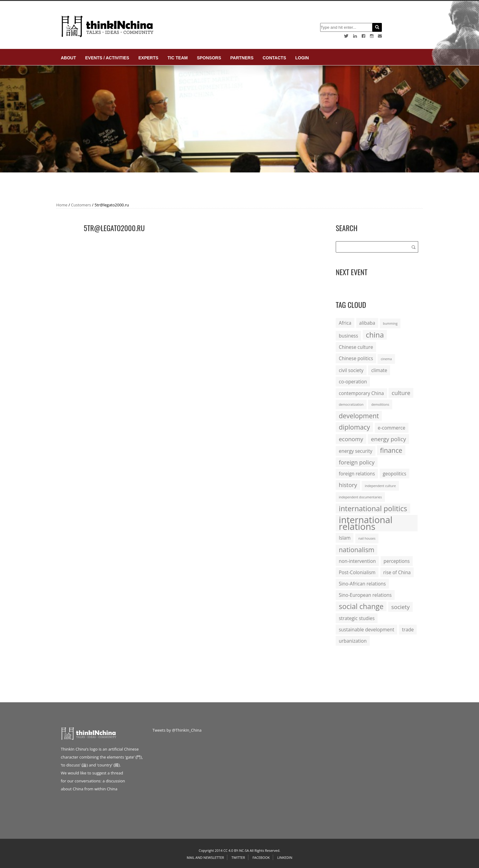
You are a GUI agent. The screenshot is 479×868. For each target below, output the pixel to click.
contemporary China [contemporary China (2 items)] (361, 393)
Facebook (261, 857)
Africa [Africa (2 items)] (345, 323)
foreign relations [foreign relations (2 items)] (357, 474)
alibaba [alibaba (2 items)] (367, 323)
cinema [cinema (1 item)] (386, 359)
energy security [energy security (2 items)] (356, 451)
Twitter (238, 857)
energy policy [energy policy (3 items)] (388, 439)
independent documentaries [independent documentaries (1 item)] (360, 497)
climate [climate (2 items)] (379, 370)
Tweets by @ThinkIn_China (177, 730)
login (302, 58)
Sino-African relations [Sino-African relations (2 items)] (362, 584)
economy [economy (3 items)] (351, 439)
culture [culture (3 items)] (401, 393)
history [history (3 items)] (348, 485)
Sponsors (209, 58)
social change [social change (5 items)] (361, 606)
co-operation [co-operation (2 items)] (353, 382)
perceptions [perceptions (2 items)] (397, 561)
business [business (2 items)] (348, 336)
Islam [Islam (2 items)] (345, 538)
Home (62, 205)
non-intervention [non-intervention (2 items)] (357, 561)
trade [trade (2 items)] (408, 630)
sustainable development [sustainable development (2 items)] (366, 630)
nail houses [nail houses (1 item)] (367, 538)
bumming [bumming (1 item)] (390, 323)
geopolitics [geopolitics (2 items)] (395, 474)
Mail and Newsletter (205, 857)
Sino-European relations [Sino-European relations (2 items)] (365, 595)
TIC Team (177, 58)
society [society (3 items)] (400, 607)
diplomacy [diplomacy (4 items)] (354, 427)
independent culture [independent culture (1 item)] (380, 486)
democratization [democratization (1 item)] (351, 404)
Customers (81, 205)
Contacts (274, 58)
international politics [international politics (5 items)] (373, 508)
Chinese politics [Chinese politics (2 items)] (356, 358)
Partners (242, 58)
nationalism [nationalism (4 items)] (357, 550)
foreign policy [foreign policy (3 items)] (357, 462)
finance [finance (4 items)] (391, 450)
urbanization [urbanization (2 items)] (353, 641)
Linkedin (285, 857)
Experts (148, 58)
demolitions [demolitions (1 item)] (380, 404)
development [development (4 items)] (359, 416)
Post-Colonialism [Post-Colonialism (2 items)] (357, 572)
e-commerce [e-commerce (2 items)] (392, 428)
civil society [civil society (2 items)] (351, 370)
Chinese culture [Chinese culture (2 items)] (356, 347)
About (68, 58)
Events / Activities (107, 58)
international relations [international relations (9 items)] (366, 523)
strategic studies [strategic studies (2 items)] (357, 618)
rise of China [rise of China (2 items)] (397, 572)
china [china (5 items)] (375, 335)
